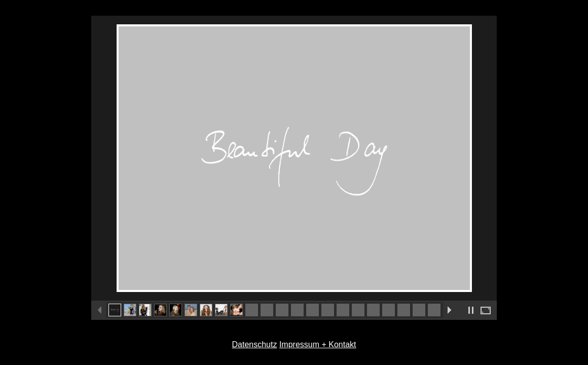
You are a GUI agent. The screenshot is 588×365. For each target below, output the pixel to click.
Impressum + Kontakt (318, 344)
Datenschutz (254, 344)
